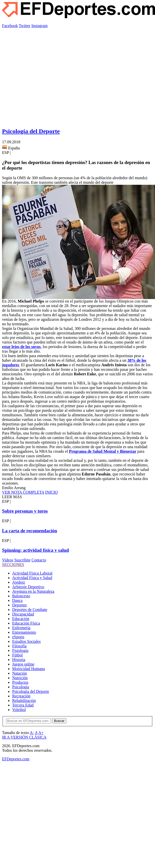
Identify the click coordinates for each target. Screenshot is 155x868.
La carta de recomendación (30, 531)
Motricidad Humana (28, 669)
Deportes (20, 605)
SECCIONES (13, 565)
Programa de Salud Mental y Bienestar (103, 451)
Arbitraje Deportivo (28, 587)
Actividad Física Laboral (32, 573)
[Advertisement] (47, 75)
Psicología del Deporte (31, 131)
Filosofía (19, 646)
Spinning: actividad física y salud (35, 550)
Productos (20, 682)
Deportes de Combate (30, 610)
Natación (20, 673)
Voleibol (19, 710)
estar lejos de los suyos (21, 347)
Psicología (21, 687)
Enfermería (21, 628)
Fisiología (20, 650)
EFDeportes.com (16, 759)
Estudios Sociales (26, 641)
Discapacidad (23, 614)
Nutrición (20, 678)
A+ (41, 733)
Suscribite (22, 560)
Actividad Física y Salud (32, 578)
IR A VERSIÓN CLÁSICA (24, 737)
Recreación (21, 696)
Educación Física (26, 623)
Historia (19, 660)
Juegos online (23, 664)
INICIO (51, 492)
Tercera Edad (23, 705)
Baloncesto (21, 596)
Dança (17, 600)
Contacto (39, 560)
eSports (18, 637)
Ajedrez (19, 582)
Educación (21, 619)
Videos (8, 560)
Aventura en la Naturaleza (33, 591)
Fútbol (17, 655)
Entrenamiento (24, 632)
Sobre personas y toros (25, 511)
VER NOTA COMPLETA (23, 492)
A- (32, 733)
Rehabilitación (24, 701)
